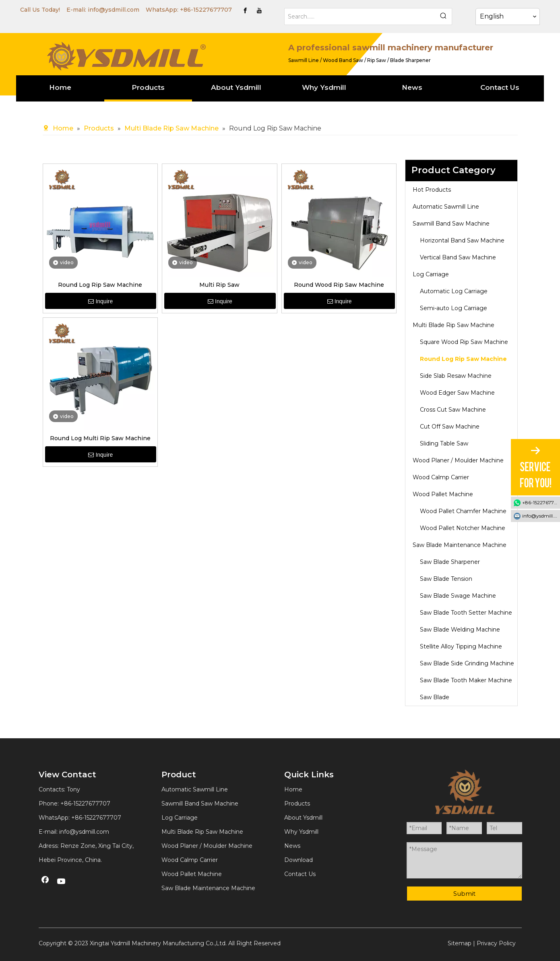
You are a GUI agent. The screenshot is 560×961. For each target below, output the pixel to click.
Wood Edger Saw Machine (457, 393)
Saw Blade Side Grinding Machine (467, 663)
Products (297, 804)
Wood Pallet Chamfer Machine (463, 511)
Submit (464, 894)
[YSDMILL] (126, 55)
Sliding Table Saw (444, 443)
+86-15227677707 (206, 10)
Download (299, 860)
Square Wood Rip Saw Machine (464, 342)
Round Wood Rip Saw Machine (339, 285)
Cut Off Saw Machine (450, 427)
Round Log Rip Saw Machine (100, 285)
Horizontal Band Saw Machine (462, 240)
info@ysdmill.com (114, 10)
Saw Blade (435, 697)
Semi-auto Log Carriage (454, 308)
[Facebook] (245, 10)
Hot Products (432, 190)
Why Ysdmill (301, 832)
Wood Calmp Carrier (441, 477)
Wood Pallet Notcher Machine (463, 528)
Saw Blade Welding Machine (460, 630)
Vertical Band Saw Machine (458, 257)
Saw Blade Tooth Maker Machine (466, 680)
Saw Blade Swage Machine (458, 596)
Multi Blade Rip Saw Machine (454, 325)
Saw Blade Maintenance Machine (460, 545)
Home (293, 789)
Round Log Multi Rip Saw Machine (100, 438)
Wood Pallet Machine (443, 494)
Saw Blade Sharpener (450, 562)
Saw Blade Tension (446, 579)
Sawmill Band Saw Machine (451, 224)
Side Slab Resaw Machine (456, 376)
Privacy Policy (496, 943)
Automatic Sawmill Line (446, 207)
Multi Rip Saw (219, 285)
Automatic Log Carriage (454, 291)
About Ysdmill (303, 818)
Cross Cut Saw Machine (453, 410)
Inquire (100, 301)
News (292, 846)
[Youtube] (259, 10)
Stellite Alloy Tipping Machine (461, 646)
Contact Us (300, 874)
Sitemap (460, 943)
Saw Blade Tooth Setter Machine (466, 613)
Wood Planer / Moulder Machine (458, 460)
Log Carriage (431, 274)
